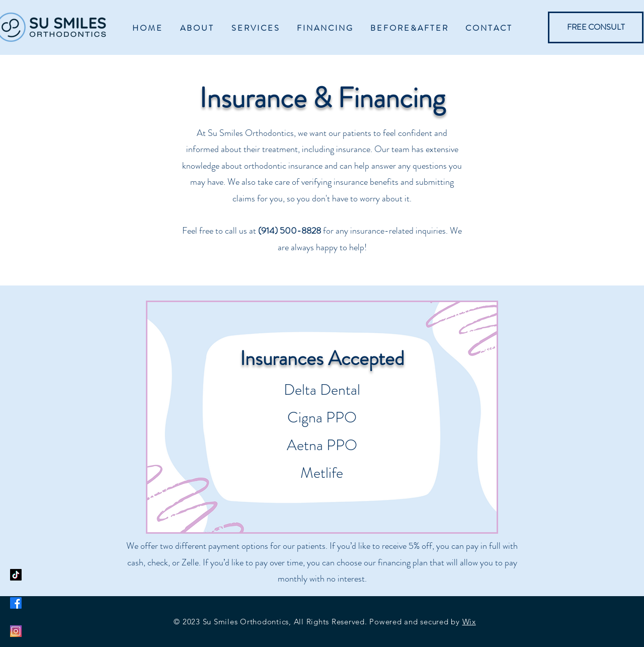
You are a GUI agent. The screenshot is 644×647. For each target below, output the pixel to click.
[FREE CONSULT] (596, 27)
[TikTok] (16, 575)
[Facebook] (16, 603)
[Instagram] (16, 631)
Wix (469, 622)
